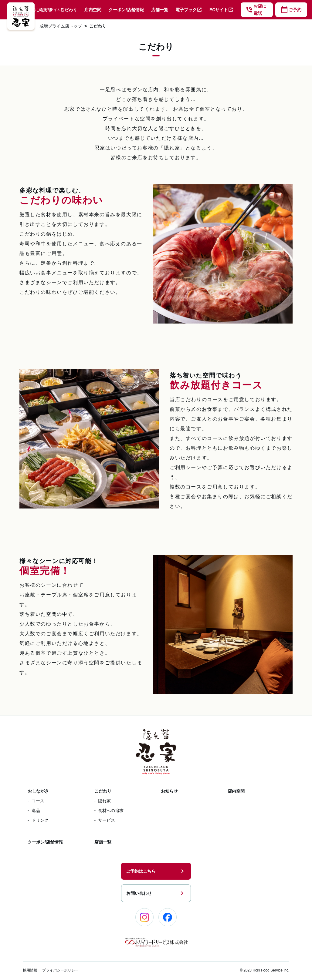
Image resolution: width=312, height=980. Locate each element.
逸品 (36, 811)
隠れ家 (104, 801)
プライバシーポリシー (60, 970)
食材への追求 (111, 811)
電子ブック (189, 10)
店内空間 (93, 10)
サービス (107, 820)
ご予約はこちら (156, 871)
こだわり (69, 10)
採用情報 (30, 970)
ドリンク (40, 820)
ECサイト (221, 10)
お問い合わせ (156, 893)
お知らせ (169, 791)
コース (38, 801)
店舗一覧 (160, 10)
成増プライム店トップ (61, 26)
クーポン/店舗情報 (126, 10)
